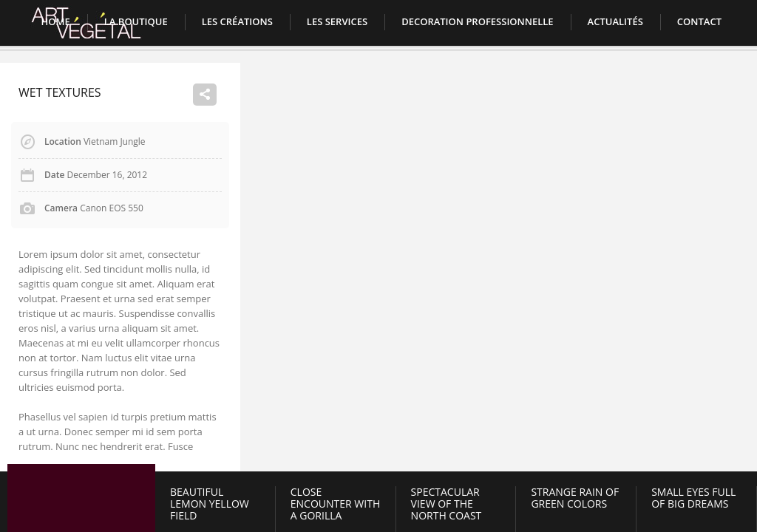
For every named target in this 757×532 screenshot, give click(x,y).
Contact (699, 21)
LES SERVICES (337, 21)
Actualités (615, 21)
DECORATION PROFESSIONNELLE (477, 21)
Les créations (237, 21)
